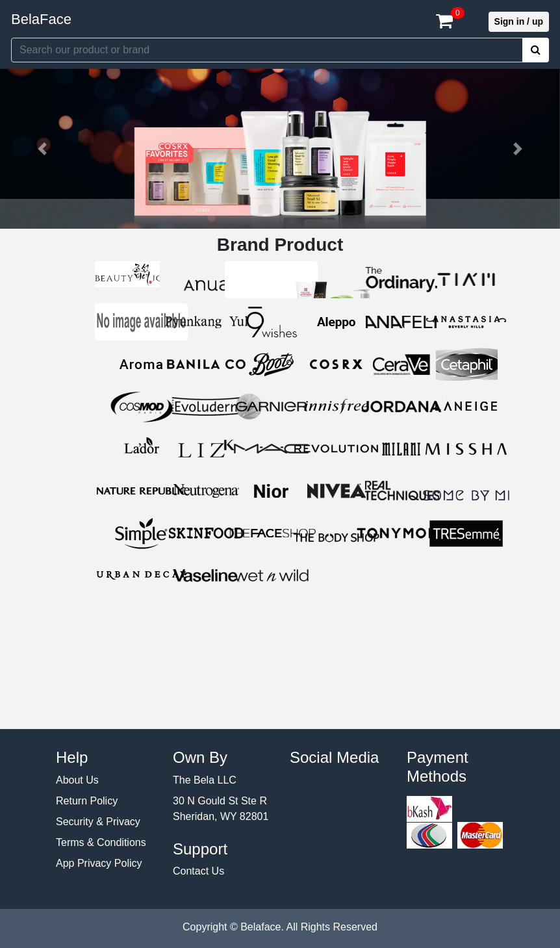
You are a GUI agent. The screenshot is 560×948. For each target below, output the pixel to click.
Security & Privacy (98, 822)
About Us (77, 780)
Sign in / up (519, 21)
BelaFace (41, 19)
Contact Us (198, 871)
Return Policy (87, 801)
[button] (42, 149)
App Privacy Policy (99, 863)
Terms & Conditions (101, 842)
